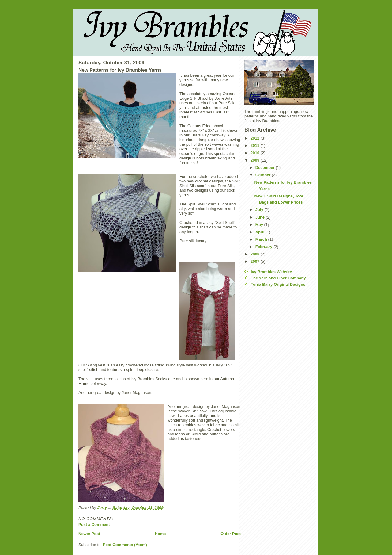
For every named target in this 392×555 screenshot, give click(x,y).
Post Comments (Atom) (125, 545)
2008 (256, 254)
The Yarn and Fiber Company (278, 278)
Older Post (231, 534)
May (260, 225)
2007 (256, 261)
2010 (256, 153)
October (264, 175)
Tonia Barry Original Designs (278, 284)
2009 (256, 160)
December (266, 168)
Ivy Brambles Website (271, 272)
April (260, 232)
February (264, 247)
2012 (256, 138)
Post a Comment (94, 524)
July (260, 210)
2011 (256, 145)
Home (160, 534)
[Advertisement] (269, 384)
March (262, 239)
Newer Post (89, 534)
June (261, 217)
